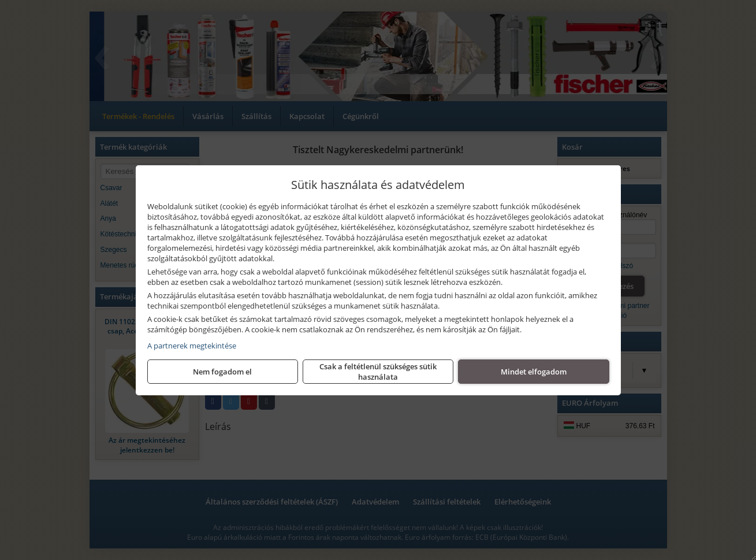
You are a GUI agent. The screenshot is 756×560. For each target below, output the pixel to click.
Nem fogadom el (222, 372)
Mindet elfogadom (534, 372)
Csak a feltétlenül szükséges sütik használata (378, 372)
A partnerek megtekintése (192, 346)
